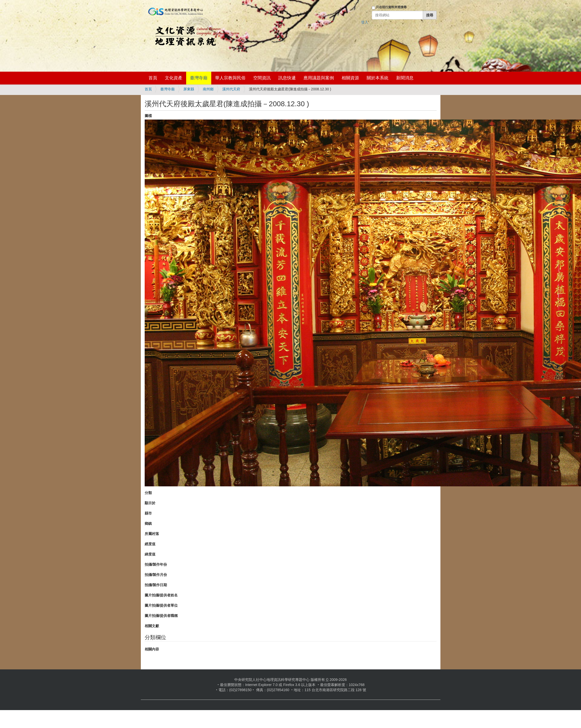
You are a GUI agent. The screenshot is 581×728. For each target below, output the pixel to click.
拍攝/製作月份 (156, 575)
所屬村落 (152, 534)
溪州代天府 (231, 89)
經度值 (150, 544)
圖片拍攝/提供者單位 (161, 605)
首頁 (153, 78)
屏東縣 (189, 89)
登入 (365, 22)
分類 (148, 493)
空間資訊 (262, 78)
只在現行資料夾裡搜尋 (391, 7)
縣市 (148, 513)
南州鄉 (208, 89)
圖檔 (148, 116)
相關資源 (350, 78)
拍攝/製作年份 (156, 564)
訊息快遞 (287, 78)
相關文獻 (152, 626)
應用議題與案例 (319, 78)
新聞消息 (405, 78)
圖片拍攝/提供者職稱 (161, 616)
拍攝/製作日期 (156, 585)
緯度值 (150, 554)
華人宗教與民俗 (230, 78)
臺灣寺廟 (199, 78)
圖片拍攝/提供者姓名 (161, 595)
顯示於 (150, 503)
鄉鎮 (148, 523)
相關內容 (152, 649)
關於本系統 (378, 78)
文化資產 (174, 78)
